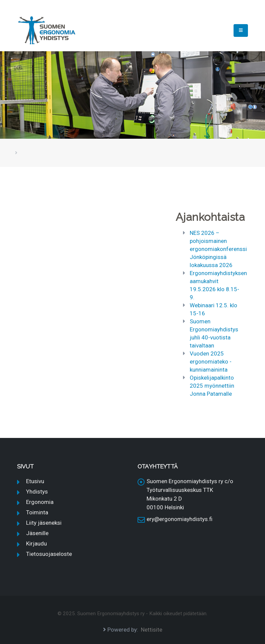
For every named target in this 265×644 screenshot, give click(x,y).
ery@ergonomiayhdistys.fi (180, 519)
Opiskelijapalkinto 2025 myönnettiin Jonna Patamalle (212, 386)
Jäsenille (37, 533)
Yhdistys (37, 492)
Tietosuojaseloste (49, 554)
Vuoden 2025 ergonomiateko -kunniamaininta (211, 362)
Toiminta (37, 512)
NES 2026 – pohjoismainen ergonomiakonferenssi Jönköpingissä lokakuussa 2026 (218, 249)
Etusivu (35, 481)
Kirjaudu (36, 543)
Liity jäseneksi (44, 523)
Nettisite (152, 630)
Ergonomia (40, 502)
